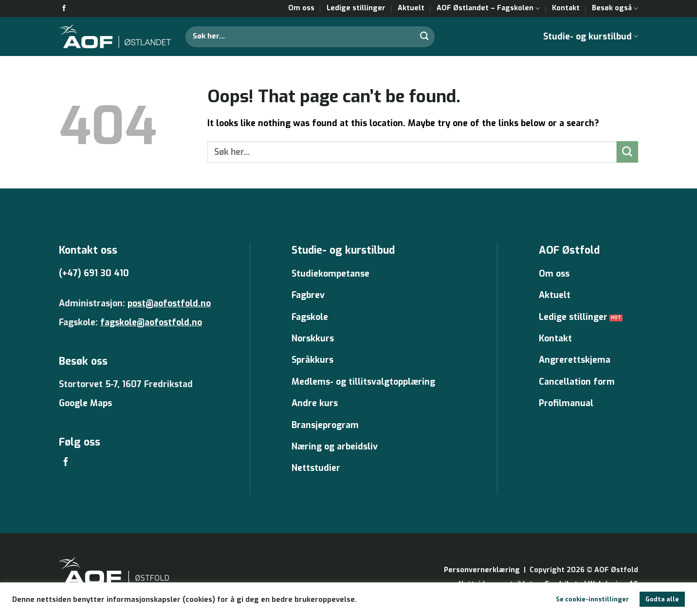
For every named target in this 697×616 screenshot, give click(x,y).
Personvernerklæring (482, 570)
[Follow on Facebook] (64, 9)
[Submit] (424, 36)
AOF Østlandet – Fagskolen (488, 8)
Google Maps (85, 403)
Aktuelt (411, 8)
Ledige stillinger (356, 8)
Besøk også (615, 8)
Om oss (301, 8)
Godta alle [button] (662, 599)
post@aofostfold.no (169, 303)
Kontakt (566, 8)
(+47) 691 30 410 (94, 273)
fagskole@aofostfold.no (151, 322)
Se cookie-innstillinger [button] (592, 599)
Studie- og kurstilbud (591, 37)
